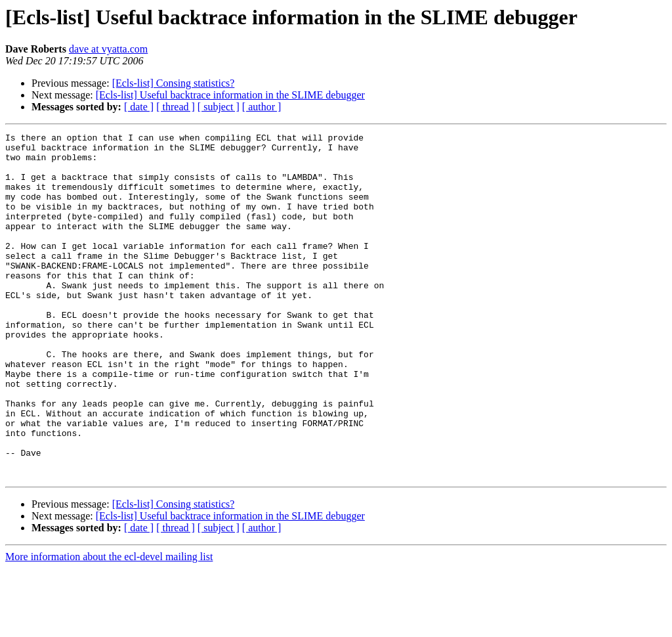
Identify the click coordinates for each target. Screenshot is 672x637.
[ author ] (262, 107)
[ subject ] (219, 107)
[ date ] (139, 107)
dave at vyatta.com (108, 49)
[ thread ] (176, 107)
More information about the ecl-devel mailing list (109, 626)
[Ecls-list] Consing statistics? (174, 83)
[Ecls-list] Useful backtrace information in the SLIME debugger (230, 95)
